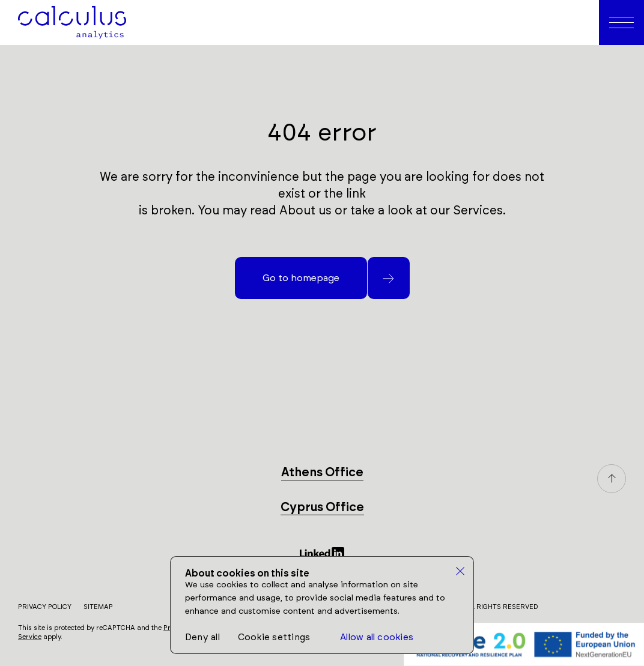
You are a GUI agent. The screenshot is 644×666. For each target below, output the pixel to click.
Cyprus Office (322, 507)
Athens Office (322, 473)
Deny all (202, 637)
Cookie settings (274, 637)
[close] (460, 572)
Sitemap (98, 607)
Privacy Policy (45, 607)
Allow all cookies (377, 637)
